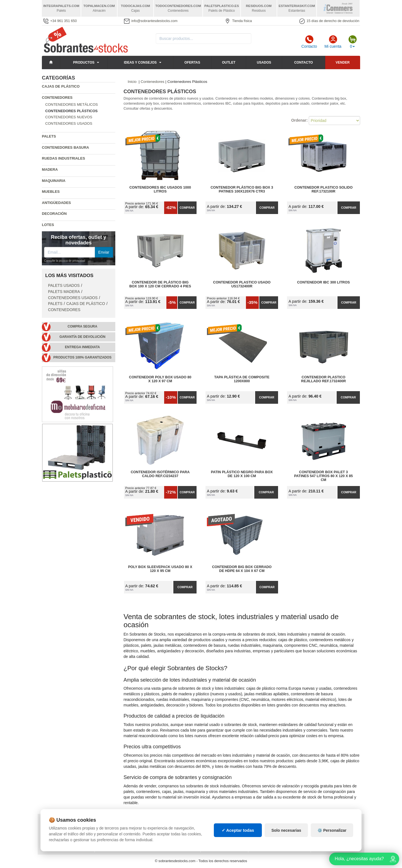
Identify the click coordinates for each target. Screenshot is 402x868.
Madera (50, 169)
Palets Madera (64, 292)
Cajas (210, 823)
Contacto (309, 42)
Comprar (187, 208)
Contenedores (57, 98)
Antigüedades (56, 203)
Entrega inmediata (82, 347)
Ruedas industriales (64, 158)
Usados (264, 62)
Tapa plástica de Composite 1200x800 (242, 379)
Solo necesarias (286, 848)
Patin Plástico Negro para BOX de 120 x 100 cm (242, 474)
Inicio (132, 82)
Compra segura (82, 326)
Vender (343, 62)
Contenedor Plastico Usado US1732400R (242, 284)
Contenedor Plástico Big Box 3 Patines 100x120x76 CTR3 (242, 189)
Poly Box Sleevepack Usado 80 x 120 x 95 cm (160, 569)
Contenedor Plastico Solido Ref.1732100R (323, 189)
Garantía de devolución (82, 337)
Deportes (324, 823)
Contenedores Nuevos (69, 117)
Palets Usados (64, 286)
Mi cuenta (333, 42)
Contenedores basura (65, 147)
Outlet (229, 62)
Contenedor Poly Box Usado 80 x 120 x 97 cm (160, 379)
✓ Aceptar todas (238, 848)
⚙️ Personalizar (332, 848)
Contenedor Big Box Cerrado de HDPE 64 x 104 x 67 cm (242, 569)
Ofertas (192, 62)
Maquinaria (54, 181)
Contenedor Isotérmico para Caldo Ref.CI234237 (160, 474)
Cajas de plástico (61, 86)
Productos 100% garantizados (82, 357)
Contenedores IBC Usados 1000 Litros (160, 189)
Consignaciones (114, 823)
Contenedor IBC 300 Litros (323, 282)
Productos (84, 62)
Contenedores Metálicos (72, 104)
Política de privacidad (65, 823)
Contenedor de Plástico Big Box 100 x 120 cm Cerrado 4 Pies (160, 284)
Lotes (48, 225)
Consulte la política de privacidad (65, 261)
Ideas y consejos (140, 62)
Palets (49, 136)
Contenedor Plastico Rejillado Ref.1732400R (324, 379)
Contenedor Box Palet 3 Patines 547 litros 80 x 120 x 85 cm (324, 476)
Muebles (51, 192)
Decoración (54, 214)
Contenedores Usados (69, 123)
